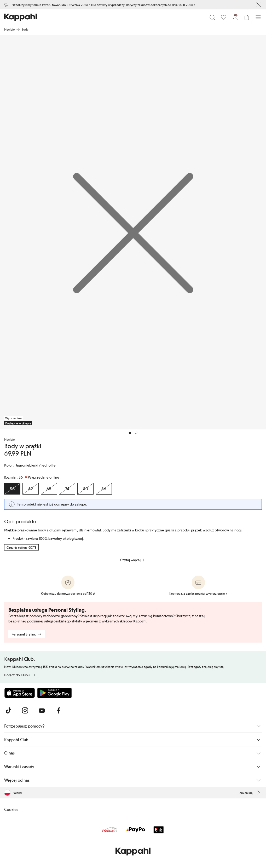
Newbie (9, 439)
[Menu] (258, 17)
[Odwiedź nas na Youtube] (42, 711)
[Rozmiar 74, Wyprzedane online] (67, 489)
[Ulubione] (224, 17)
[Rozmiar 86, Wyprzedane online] (104, 489)
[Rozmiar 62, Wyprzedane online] (31, 489)
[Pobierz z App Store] (20, 693)
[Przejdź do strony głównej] (21, 17)
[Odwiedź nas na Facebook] (59, 711)
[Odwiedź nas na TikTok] (8, 711)
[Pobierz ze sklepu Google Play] (54, 693)
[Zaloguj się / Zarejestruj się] (235, 17)
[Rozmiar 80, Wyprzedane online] (85, 489)
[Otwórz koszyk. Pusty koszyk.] (247, 17)
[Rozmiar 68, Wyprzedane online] (49, 489)
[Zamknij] (259, 5)
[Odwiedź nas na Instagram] (25, 711)
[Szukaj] (212, 17)
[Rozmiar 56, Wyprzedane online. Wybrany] (12, 489)
